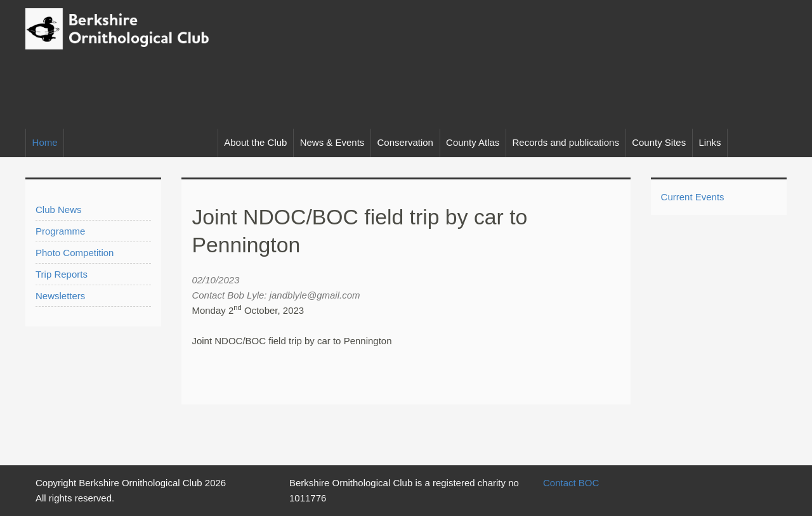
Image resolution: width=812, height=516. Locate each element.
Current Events (693, 197)
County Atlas (473, 142)
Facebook (772, 143)
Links (710, 142)
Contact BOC (571, 483)
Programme (60, 231)
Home (45, 142)
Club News (59, 210)
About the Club (255, 142)
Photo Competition (75, 253)
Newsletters (60, 296)
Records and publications (566, 142)
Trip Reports (62, 274)
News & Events (332, 142)
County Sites (659, 142)
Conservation (405, 142)
